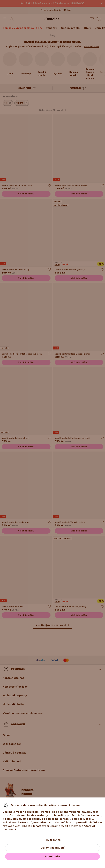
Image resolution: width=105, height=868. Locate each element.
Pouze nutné (53, 840)
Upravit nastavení (53, 848)
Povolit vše (52, 856)
